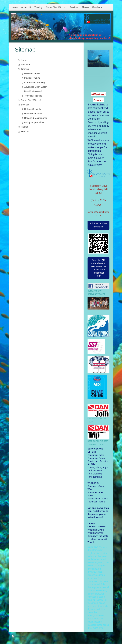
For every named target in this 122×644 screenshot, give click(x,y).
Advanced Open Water (36, 87)
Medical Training (32, 78)
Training (25, 69)
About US (26, 65)
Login (108, 637)
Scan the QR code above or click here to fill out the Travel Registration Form (98, 268)
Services (25, 105)
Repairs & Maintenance (36, 118)
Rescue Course (32, 73)
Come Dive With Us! (31, 100)
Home (24, 60)
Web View (106, 639)
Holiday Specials (33, 109)
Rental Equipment (33, 114)
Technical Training (33, 96)
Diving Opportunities (34, 122)
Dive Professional (33, 91)
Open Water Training (35, 82)
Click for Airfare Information (99, 225)
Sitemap (24, 637)
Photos (24, 127)
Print (16, 637)
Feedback (26, 131)
